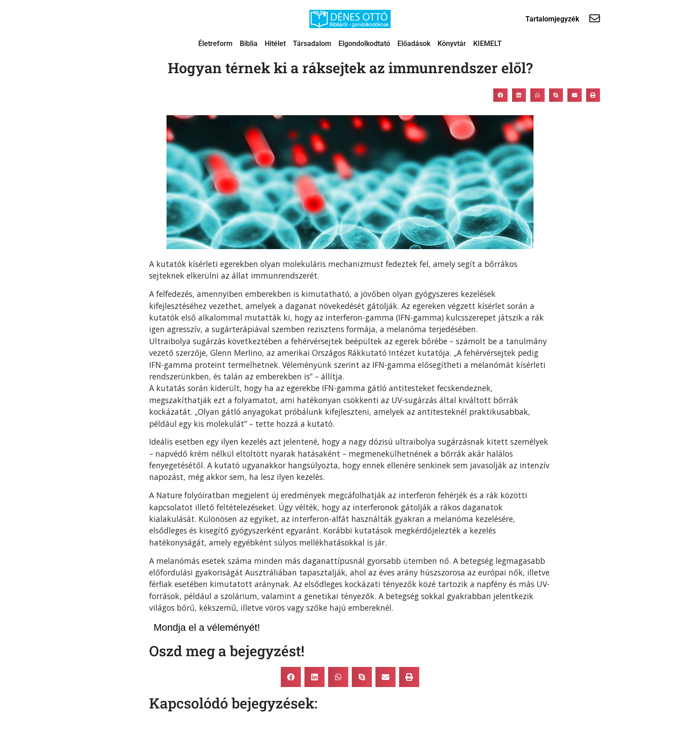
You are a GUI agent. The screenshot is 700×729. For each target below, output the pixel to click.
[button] (500, 95)
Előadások (414, 44)
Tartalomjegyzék (552, 19)
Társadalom (312, 44)
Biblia (249, 44)
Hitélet (275, 44)
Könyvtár (452, 44)
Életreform (215, 44)
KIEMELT (487, 44)
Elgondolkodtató (364, 44)
